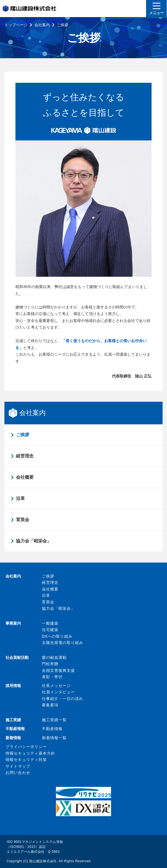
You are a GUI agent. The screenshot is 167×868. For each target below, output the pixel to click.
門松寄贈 (50, 664)
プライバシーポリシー (26, 747)
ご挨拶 (23, 435)
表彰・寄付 (52, 677)
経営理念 (25, 456)
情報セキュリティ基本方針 (30, 753)
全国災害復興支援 (58, 670)
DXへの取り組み (57, 636)
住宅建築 (50, 630)
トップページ (16, 25)
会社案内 (42, 25)
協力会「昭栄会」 (34, 541)
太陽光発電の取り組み (63, 643)
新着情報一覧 (54, 738)
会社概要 (25, 477)
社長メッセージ (56, 686)
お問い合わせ (18, 773)
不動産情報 (52, 729)
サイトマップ (18, 766)
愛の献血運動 (54, 657)
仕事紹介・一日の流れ (63, 699)
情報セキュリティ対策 (26, 760)
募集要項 (50, 705)
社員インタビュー (58, 692)
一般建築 (50, 623)
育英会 (23, 520)
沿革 (20, 498)
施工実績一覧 (54, 720)
